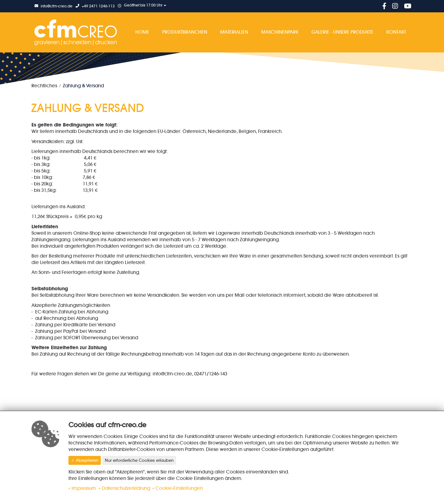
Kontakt (396, 32)
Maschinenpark (280, 32)
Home (142, 32)
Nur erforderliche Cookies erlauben (139, 460)
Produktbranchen (185, 32)
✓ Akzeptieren (85, 460)
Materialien (234, 32)
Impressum (84, 488)
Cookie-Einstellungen (179, 488)
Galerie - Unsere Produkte (342, 32)
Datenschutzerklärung (126, 488)
